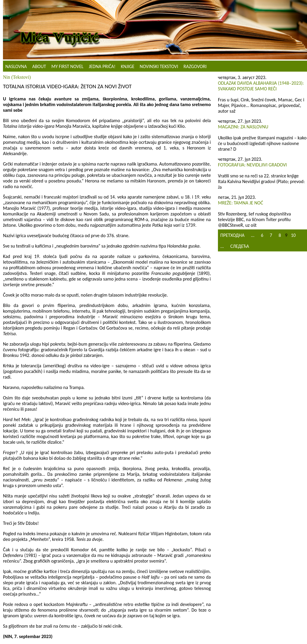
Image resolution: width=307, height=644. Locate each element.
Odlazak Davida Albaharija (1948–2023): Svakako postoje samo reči (261, 86)
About (39, 66)
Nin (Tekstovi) (17, 77)
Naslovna (16, 66)
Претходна (232, 235)
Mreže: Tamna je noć (240, 203)
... (253, 235)
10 (293, 235)
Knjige (128, 66)
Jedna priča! (102, 66)
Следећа (240, 246)
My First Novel (67, 66)
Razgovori (195, 66)
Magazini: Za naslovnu (243, 127)
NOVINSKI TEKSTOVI (159, 66)
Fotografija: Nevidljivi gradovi (252, 165)
